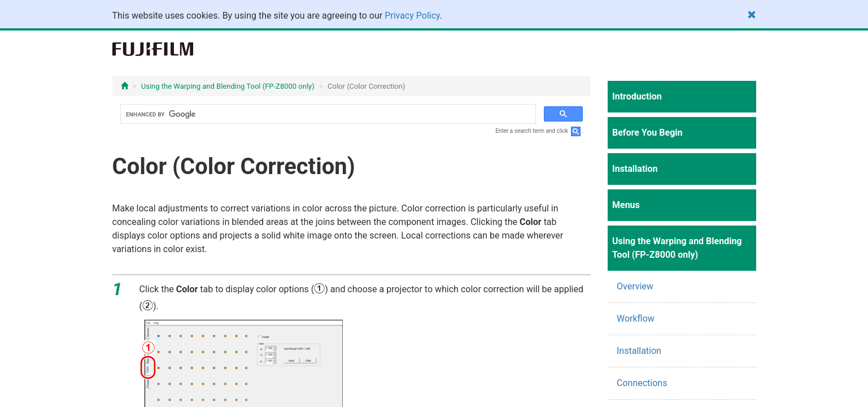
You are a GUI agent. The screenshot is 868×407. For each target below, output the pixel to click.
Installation (639, 351)
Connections (642, 383)
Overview (635, 286)
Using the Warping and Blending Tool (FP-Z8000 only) (228, 86)
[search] (327, 114)
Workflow (636, 319)
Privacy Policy (412, 16)
